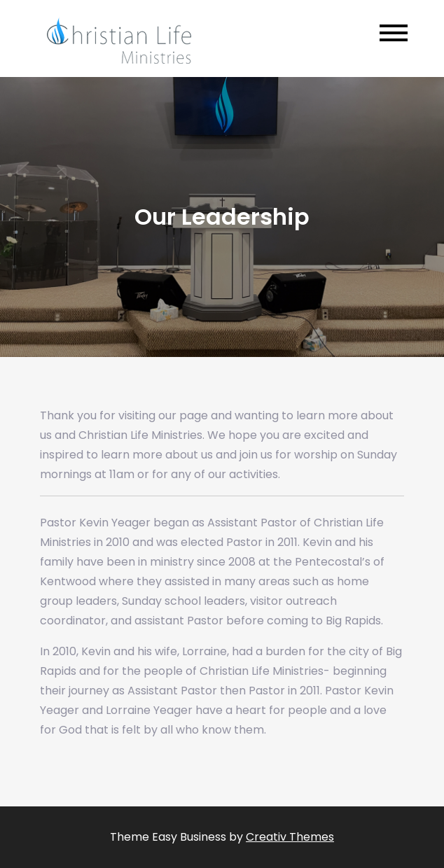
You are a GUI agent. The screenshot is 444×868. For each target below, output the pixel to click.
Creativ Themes (290, 837)
